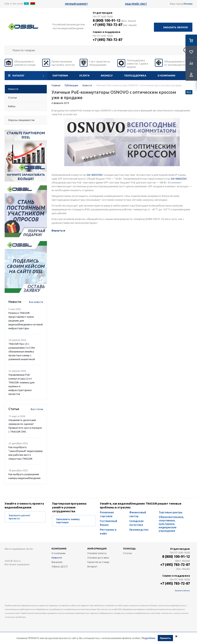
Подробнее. (149, 638)
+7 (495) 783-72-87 (108, 25)
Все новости (36, 302)
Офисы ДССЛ (60, 566)
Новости (57, 558)
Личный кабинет (76, 4)
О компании (166, 75)
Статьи (127, 553)
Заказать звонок (176, 27)
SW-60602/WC (179, 179)
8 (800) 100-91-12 (107, 20)
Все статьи (37, 409)
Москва (188, 4)
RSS (189, 92)
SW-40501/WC (95, 175)
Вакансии (57, 562)
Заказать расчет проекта (20, 517)
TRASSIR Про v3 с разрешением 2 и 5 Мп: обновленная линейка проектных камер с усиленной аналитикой (22, 351)
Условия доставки (98, 558)
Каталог (19, 75)
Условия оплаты (97, 553)
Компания (59, 549)
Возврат (92, 566)
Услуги (84, 75)
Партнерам (60, 75)
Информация (97, 549)
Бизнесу (107, 75)
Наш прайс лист (136, 4)
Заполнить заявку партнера (68, 521)
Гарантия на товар (98, 562)
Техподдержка (135, 75)
